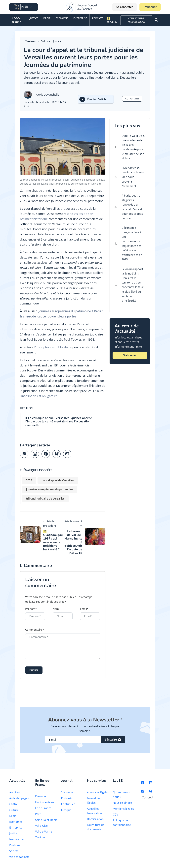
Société (14, 851)
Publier (34, 670)
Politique (15, 845)
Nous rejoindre (122, 803)
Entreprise (80, 18)
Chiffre (14, 804)
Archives (15, 792)
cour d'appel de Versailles (58, 480)
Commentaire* (35, 630)
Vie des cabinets (19, 857)
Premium (112, 20)
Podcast (97, 18)
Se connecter (125, 7)
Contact (148, 797)
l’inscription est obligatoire (53, 347)
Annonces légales (98, 792)
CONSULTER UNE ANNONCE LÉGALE (136, 20)
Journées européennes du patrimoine (50, 489)
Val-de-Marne (44, 832)
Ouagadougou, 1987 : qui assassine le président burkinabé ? (53, 541)
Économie (62, 18)
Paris (38, 814)
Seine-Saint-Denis (46, 820)
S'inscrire (113, 740)
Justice (34, 18)
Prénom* (31, 609)
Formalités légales (94, 800)
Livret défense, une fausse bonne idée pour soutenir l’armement (133, 177)
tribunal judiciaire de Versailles (45, 499)
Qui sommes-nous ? (121, 795)
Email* (84, 609)
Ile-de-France (16, 20)
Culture (45, 41)
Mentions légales (123, 809)
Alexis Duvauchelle (47, 95)
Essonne (41, 796)
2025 (29, 480)
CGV (116, 815)
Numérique (16, 839)
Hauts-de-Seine (45, 802)
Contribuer (68, 804)
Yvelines (30, 41)
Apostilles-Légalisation (94, 811)
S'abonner (150, 7)
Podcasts (67, 798)
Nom (56, 609)
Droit (47, 18)
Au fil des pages (19, 798)
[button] (132, 99)
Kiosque (66, 810)
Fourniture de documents (96, 827)
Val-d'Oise (41, 826)
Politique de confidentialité (122, 823)
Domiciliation (95, 819)
